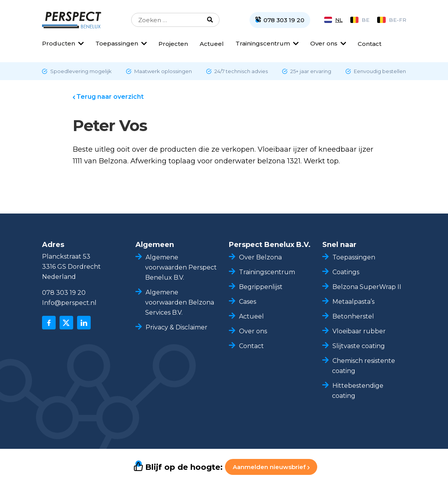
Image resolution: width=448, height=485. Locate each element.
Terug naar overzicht (110, 97)
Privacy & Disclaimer (177, 327)
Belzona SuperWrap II (367, 287)
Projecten (173, 44)
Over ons (324, 43)
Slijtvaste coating (359, 346)
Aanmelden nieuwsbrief (271, 467)
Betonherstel (353, 316)
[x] (66, 323)
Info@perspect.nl (69, 303)
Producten (59, 43)
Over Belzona (260, 257)
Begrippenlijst (261, 287)
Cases (248, 302)
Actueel (212, 44)
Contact (370, 44)
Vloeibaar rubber (359, 331)
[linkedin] (84, 323)
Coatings (346, 272)
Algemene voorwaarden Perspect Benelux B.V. (181, 267)
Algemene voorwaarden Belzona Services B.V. (180, 302)
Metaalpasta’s (353, 302)
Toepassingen (117, 43)
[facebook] (49, 323)
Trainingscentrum (263, 43)
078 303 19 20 (64, 293)
